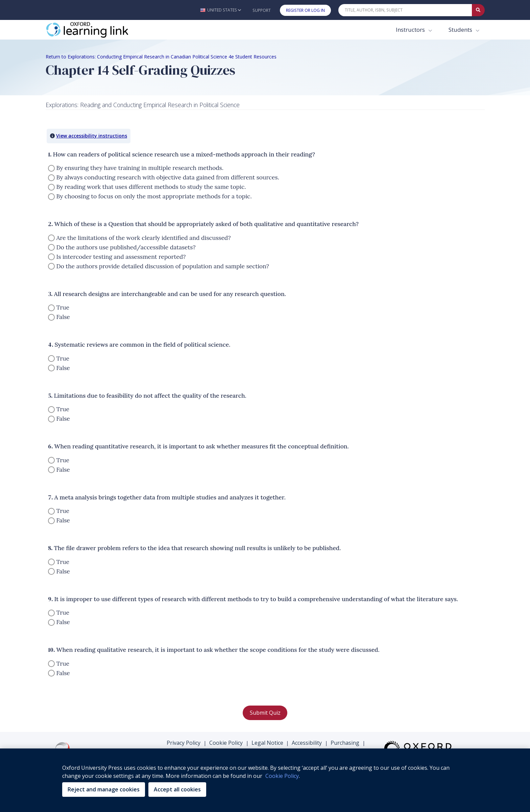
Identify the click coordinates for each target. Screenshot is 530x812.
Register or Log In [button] (305, 10)
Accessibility (307, 743)
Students (461, 30)
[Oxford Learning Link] (96, 30)
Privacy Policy (184, 743)
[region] (265, 780)
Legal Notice (267, 743)
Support (262, 10)
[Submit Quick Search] (478, 10)
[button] (221, 10)
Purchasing (345, 743)
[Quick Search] (405, 10)
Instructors (411, 30)
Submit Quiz (265, 713)
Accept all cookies (177, 789)
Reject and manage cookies (104, 789)
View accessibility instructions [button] (92, 136)
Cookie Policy (226, 743)
